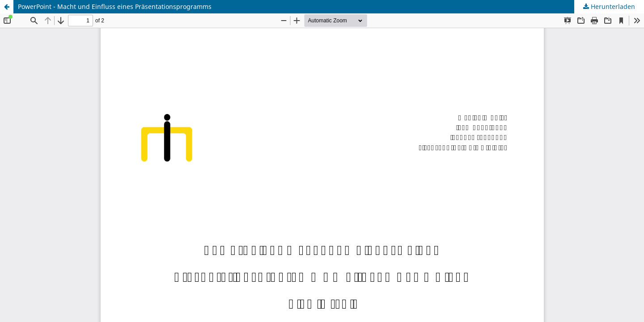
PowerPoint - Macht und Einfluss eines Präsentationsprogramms (115, 6)
